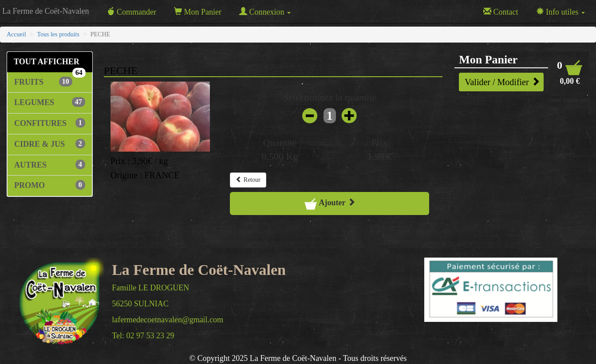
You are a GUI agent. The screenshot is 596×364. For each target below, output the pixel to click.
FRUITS (43, 82)
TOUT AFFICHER (50, 65)
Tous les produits (58, 34)
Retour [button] (248, 180)
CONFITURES (50, 123)
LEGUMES (50, 102)
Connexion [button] (265, 12)
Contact (501, 12)
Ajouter (330, 204)
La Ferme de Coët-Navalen (45, 11)
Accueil (16, 34)
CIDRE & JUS (50, 144)
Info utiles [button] (561, 12)
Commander (131, 12)
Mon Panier (198, 12)
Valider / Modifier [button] (502, 82)
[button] (570, 72)
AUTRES (50, 164)
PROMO (50, 185)
